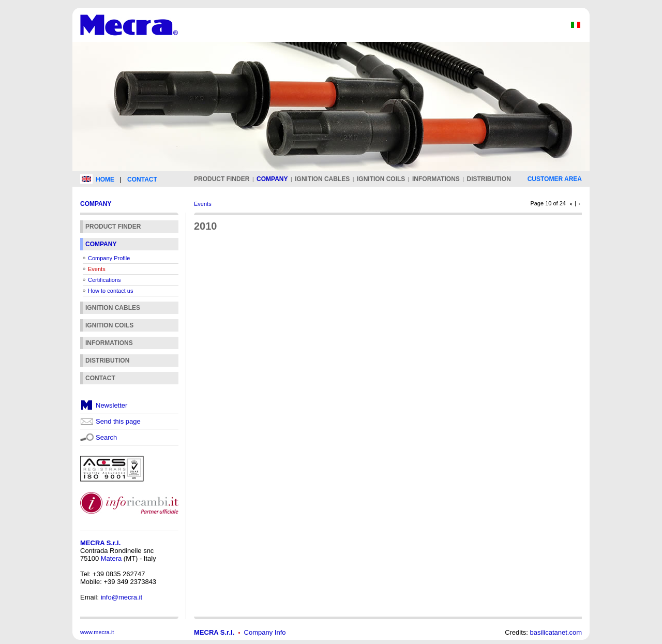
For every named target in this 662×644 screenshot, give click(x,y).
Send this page (118, 421)
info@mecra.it (122, 597)
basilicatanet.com (556, 632)
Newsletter (111, 405)
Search (106, 437)
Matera (111, 558)
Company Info (265, 632)
